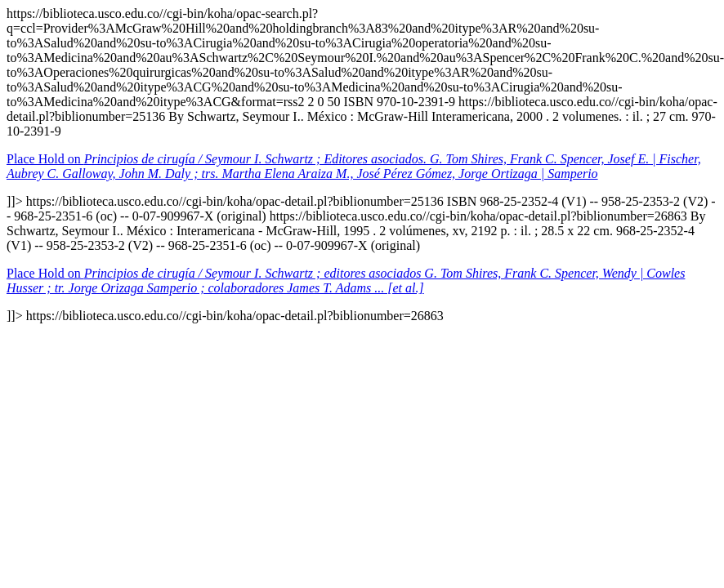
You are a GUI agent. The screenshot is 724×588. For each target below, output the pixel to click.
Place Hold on (354, 166)
